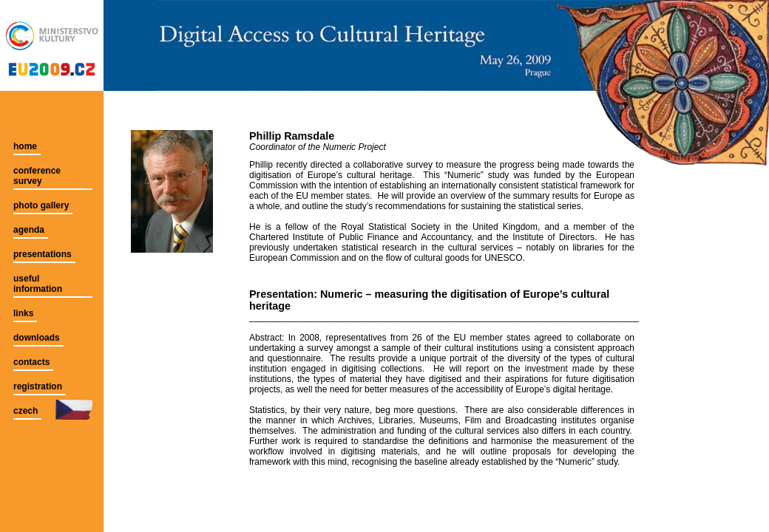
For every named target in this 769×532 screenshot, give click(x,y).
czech (26, 411)
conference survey (37, 176)
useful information (38, 284)
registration (38, 386)
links (23, 313)
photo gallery (41, 205)
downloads (37, 338)
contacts (31, 362)
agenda (29, 230)
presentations (43, 254)
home (25, 146)
